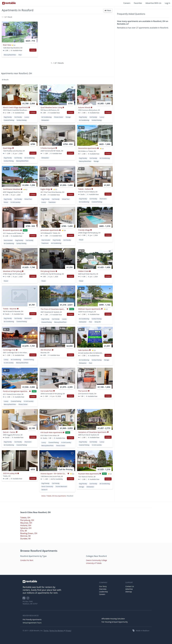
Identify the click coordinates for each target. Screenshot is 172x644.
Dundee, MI (25, 539)
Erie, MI (24, 531)
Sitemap (129, 592)
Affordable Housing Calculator (113, 619)
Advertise (129, 589)
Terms (46, 631)
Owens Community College (97, 560)
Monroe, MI (25, 536)
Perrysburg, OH (27, 520)
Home (44, 496)
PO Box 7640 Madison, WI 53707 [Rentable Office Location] (30, 603)
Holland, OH (26, 525)
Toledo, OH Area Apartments (56, 496)
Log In (168, 3)
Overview (103, 589)
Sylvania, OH (26, 528)
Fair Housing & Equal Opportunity (115, 622)
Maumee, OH (26, 523)
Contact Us (130, 586)
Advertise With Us (153, 3)
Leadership (103, 592)
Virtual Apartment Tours (32, 623)
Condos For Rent (27, 560)
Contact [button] (33, 50)
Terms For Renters (56, 631)
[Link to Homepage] (9, 3)
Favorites (138, 3)
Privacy (68, 631)
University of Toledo (94, 563)
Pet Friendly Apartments (32, 619)
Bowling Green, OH (29, 533)
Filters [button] (108, 11)
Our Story (103, 586)
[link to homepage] (60, 581)
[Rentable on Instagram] (28, 599)
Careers (127, 3)
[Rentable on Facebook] (25, 599)
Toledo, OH (25, 518)
